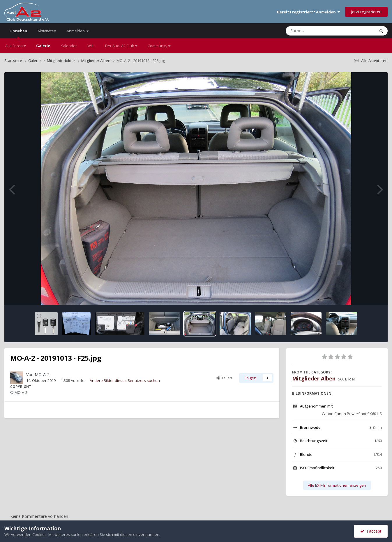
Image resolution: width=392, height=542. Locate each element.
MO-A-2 (42, 374)
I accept (371, 531)
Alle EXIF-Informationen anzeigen (337, 485)
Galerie (43, 46)
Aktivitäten (47, 31)
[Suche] (318, 31)
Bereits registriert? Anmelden (308, 12)
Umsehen (18, 33)
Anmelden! (78, 31)
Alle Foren (15, 46)
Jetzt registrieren (366, 12)
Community (159, 46)
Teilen (224, 378)
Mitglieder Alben (314, 378)
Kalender (69, 46)
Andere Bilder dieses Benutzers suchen (125, 380)
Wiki (91, 46)
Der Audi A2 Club (121, 46)
